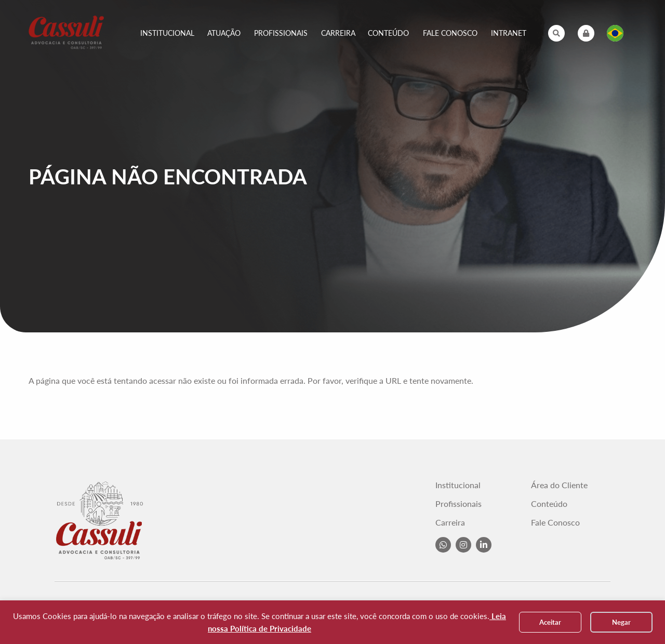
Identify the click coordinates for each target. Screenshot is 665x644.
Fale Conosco (450, 33)
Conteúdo (388, 33)
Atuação (224, 33)
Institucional (167, 33)
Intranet (509, 33)
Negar (621, 622)
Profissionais (281, 33)
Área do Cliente (559, 485)
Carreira (338, 33)
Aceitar (550, 622)
